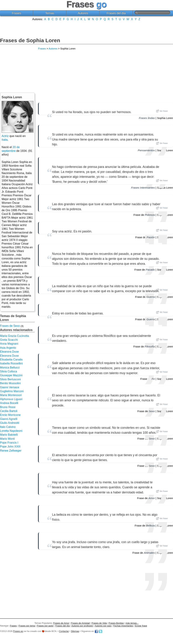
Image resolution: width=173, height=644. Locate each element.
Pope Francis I (9, 443)
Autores (83, 13)
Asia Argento (8, 348)
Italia (5, 140)
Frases (16, 13)
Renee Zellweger (11, 451)
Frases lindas (147, 118)
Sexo (152, 411)
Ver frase (162, 111)
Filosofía (150, 346)
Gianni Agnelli (9, 419)
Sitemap (75, 631)
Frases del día (116, 13)
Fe (153, 379)
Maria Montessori (11, 395)
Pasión (151, 237)
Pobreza (150, 215)
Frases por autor (45, 626)
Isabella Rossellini (11, 363)
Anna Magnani (9, 344)
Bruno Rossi (8, 407)
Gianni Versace (10, 387)
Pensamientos (146, 150)
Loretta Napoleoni (11, 431)
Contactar (64, 631)
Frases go (18, 631)
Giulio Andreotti (10, 423)
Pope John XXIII (10, 447)
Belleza (150, 526)
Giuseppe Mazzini (11, 375)
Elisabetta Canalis (11, 360)
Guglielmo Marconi (12, 391)
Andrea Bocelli (9, 403)
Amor (152, 498)
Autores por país (103, 626)
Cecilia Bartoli (9, 411)
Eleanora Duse (9, 352)
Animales (149, 553)
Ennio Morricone (10, 415)
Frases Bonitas (116, 623)
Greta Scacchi (9, 340)
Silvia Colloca (8, 371)
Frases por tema (27, 626)
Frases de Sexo (10, 326)
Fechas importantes (123, 626)
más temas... (132, 623)
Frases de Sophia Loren (30, 40)
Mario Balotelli (9, 435)
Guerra (151, 297)
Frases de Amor (61, 623)
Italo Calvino (8, 427)
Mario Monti (7, 439)
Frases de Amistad (80, 623)
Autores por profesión (82, 626)
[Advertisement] (86, 29)
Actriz (5, 136)
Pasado (150, 270)
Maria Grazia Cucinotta (15, 336)
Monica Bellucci (10, 368)
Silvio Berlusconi (10, 379)
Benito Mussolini (10, 383)
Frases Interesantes (143, 188)
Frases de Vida (99, 623)
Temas (50, 13)
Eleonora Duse (9, 356)
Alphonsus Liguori (11, 399)
